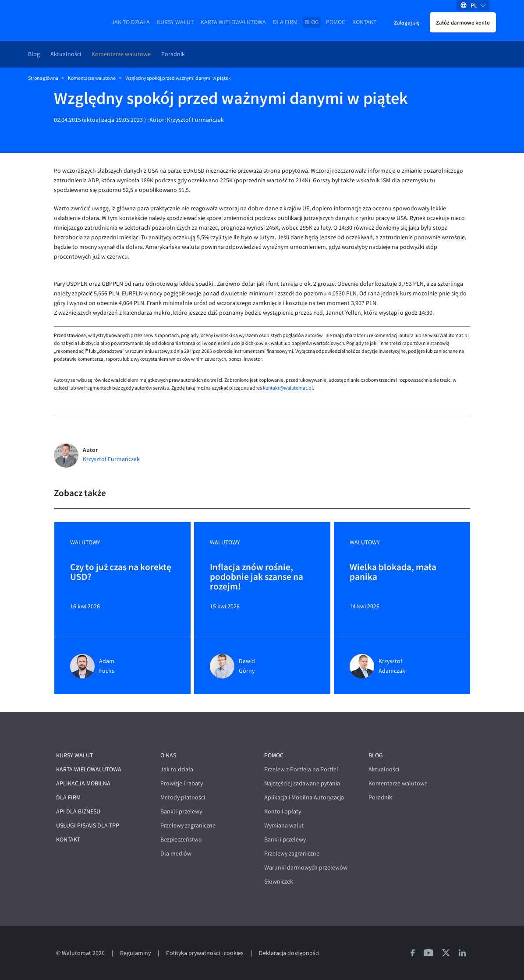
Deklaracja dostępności (289, 953)
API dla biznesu (78, 811)
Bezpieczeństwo (181, 840)
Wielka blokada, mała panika (393, 572)
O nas (168, 755)
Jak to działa (131, 22)
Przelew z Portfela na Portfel (301, 769)
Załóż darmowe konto (463, 22)
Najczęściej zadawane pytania (302, 783)
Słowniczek (279, 882)
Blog (312, 22)
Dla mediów (176, 854)
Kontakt (364, 22)
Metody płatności (183, 797)
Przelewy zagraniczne (188, 826)
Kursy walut (175, 22)
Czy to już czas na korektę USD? (121, 572)
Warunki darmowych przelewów (306, 868)
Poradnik (173, 54)
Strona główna (43, 78)
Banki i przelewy (181, 811)
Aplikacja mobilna (83, 783)
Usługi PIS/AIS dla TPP (88, 826)
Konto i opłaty (283, 811)
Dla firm (285, 22)
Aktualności (66, 54)
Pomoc (336, 22)
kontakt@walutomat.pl (288, 388)
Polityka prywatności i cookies (205, 953)
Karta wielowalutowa (233, 22)
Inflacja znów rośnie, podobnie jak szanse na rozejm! (257, 577)
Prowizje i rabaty (182, 783)
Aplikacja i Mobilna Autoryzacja (304, 797)
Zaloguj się (407, 22)
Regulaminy (135, 953)
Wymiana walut (284, 826)
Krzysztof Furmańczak (195, 120)
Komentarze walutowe (121, 54)
